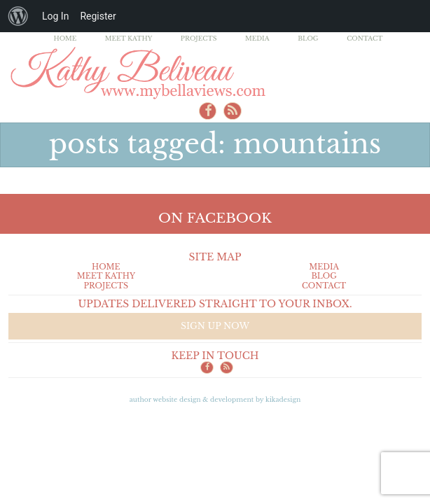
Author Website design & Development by (215, 399)
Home (65, 38)
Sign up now (215, 326)
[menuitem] (18, 16)
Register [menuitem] (98, 16)
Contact (365, 38)
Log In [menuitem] (55, 16)
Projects (199, 38)
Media (257, 38)
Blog (308, 38)
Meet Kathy (129, 38)
